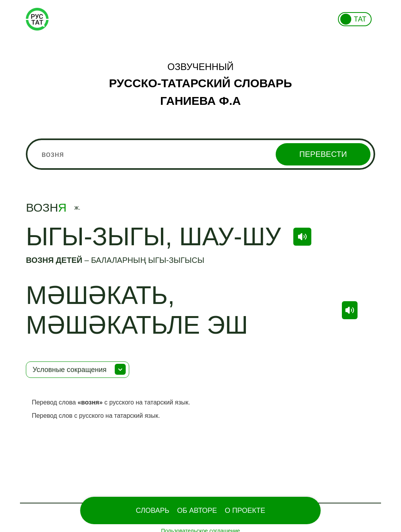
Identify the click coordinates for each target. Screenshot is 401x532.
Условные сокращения (70, 370)
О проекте (245, 510)
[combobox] (200, 154)
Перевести (323, 154)
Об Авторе (197, 510)
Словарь (153, 510)
